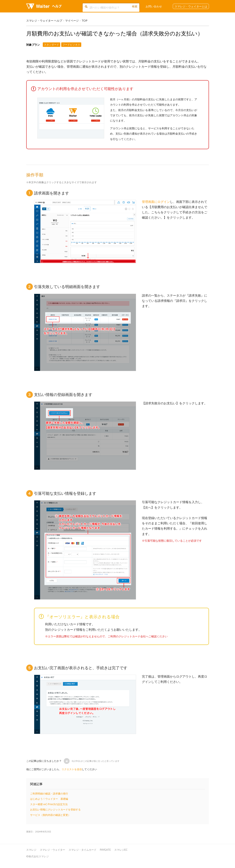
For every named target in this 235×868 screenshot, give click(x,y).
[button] (67, 761)
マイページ (72, 21)
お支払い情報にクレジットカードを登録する (55, 809)
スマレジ (31, 850)
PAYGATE (105, 850)
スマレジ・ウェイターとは (191, 6)
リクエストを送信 (72, 769)
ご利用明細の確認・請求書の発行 (49, 794)
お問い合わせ (154, 6)
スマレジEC (121, 850)
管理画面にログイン (156, 202)
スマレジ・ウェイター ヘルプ (44, 21)
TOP (85, 21)
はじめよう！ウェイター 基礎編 (49, 799)
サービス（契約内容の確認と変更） (50, 815)
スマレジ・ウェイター (52, 850)
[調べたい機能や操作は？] (111, 7)
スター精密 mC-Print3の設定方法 (49, 804)
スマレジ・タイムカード (83, 850)
